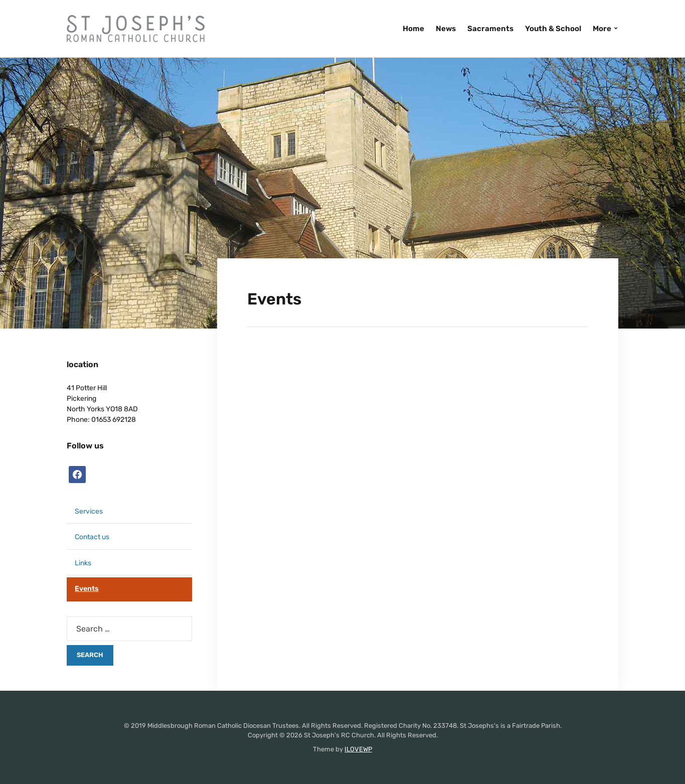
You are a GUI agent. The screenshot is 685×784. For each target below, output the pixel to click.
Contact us (92, 537)
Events (87, 589)
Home (413, 29)
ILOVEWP (358, 749)
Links (83, 563)
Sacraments (490, 29)
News (446, 29)
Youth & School (553, 29)
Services (89, 511)
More (602, 29)
